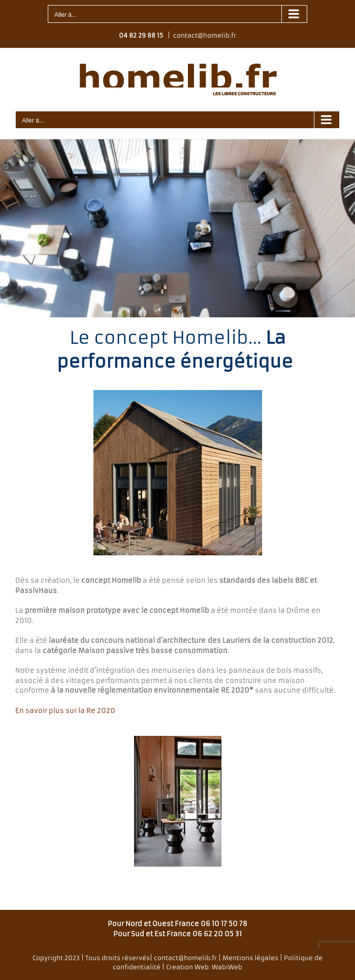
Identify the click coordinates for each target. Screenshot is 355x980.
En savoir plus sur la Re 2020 (65, 711)
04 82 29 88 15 (141, 35)
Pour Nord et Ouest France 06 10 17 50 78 (177, 924)
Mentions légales (250, 958)
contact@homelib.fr (205, 35)
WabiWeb (227, 967)
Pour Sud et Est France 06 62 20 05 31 (177, 934)
